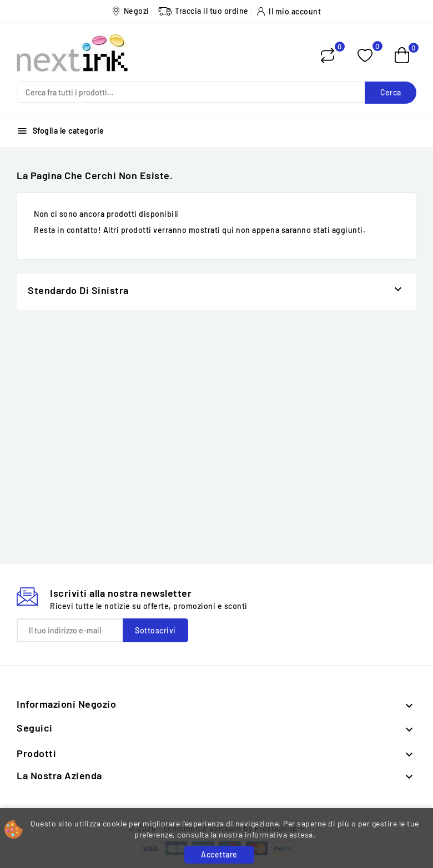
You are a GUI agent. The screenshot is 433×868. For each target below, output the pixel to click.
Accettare (219, 854)
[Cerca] (216, 92)
